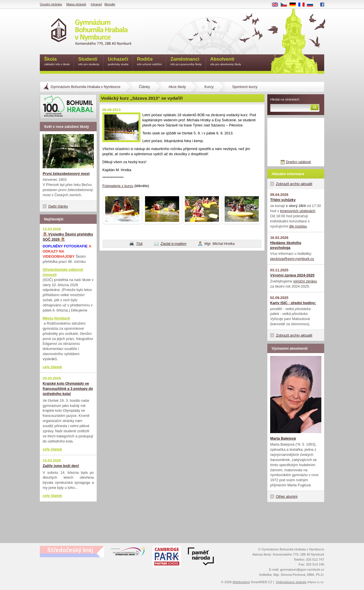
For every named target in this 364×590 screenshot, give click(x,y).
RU (312, 5)
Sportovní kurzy (245, 87)
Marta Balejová (283, 438)
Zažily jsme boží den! (61, 466)
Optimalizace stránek (291, 582)
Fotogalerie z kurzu (118, 186)
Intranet (96, 4)
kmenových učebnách (298, 211)
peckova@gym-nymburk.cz (292, 259)
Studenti (89, 62)
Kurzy (209, 87)
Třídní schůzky (283, 200)
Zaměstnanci (186, 62)
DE (295, 5)
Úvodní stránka (51, 4)
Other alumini (287, 496)
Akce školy (177, 87)
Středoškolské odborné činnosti (63, 272)
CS (286, 5)
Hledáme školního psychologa (286, 245)
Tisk (139, 244)
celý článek (52, 367)
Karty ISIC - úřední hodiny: (293, 303)
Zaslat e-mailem (174, 244)
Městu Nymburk (56, 318)
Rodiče (150, 62)
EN (277, 5)
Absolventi (226, 62)
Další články (58, 206)
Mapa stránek (76, 4)
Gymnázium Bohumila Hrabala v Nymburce (85, 87)
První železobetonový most (66, 174)
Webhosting (241, 582)
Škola (57, 62)
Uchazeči (118, 62)
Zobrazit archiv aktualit (294, 184)
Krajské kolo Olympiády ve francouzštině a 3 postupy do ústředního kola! (68, 389)
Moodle (110, 4)
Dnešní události (298, 162)
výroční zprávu (305, 281)
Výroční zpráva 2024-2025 (292, 275)
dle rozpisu (298, 226)
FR (303, 5)
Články (144, 87)
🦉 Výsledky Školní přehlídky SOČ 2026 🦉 (68, 237)
